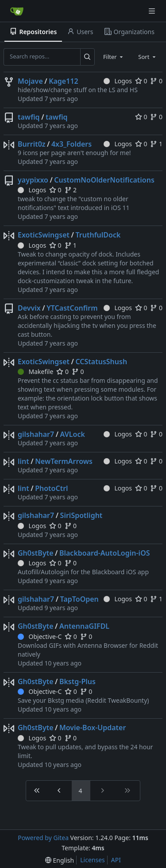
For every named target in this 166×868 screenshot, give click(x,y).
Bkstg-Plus (77, 681)
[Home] (17, 11)
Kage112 (64, 81)
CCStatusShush (101, 362)
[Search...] (87, 57)
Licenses (93, 860)
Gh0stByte (36, 553)
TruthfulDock (98, 235)
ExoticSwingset (44, 235)
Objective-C (40, 636)
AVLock (73, 434)
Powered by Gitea (43, 838)
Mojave (30, 81)
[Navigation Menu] (153, 11)
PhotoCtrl (51, 488)
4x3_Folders (71, 144)
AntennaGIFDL (84, 626)
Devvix (29, 308)
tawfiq (29, 117)
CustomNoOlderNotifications (104, 180)
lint (23, 461)
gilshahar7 (36, 434)
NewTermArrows (64, 461)
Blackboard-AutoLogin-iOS (105, 553)
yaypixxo (33, 180)
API (116, 860)
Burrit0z (32, 144)
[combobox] (114, 57)
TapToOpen (79, 599)
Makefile (35, 372)
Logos (118, 81)
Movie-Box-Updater (93, 728)
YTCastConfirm (72, 308)
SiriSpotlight (81, 515)
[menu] (60, 860)
